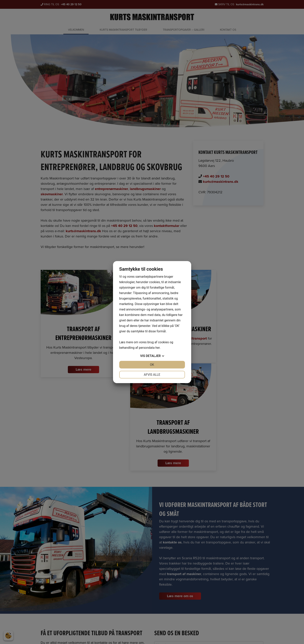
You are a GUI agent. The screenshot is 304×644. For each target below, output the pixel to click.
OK (152, 365)
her (158, 348)
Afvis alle (152, 375)
